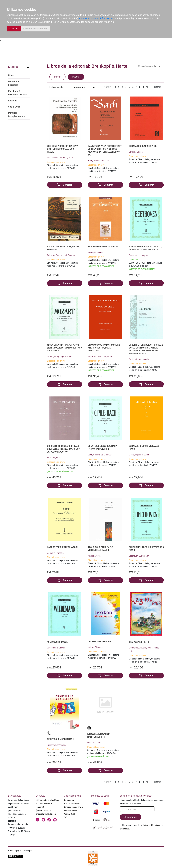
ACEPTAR (14, 29)
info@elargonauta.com (46, 814)
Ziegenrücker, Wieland (57, 745)
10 (147, 87)
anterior (108, 87)
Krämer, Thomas (95, 647)
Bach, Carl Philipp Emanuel (100, 455)
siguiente (157, 87)
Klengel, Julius (94, 556)
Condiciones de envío (73, 807)
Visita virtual (69, 814)
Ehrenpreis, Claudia (138, 648)
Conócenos (69, 800)
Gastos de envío (71, 810)
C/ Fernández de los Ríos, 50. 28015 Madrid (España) (47, 804)
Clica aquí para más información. (96, 18)
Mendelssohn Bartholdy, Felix (60, 158)
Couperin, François (55, 553)
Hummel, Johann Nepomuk (100, 356)
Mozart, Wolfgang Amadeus (59, 356)
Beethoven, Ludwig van (139, 255)
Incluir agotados (57, 87)
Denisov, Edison (136, 152)
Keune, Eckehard (95, 252)
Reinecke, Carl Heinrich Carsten (61, 255)
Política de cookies (72, 804)
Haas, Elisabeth (94, 743)
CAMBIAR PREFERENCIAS (35, 29)
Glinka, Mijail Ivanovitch (139, 455)
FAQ (65, 817)
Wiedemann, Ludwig (56, 648)
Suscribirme (131, 817)
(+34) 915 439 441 (44, 810)
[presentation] (142, 837)
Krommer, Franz (54, 458)
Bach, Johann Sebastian (99, 161)
